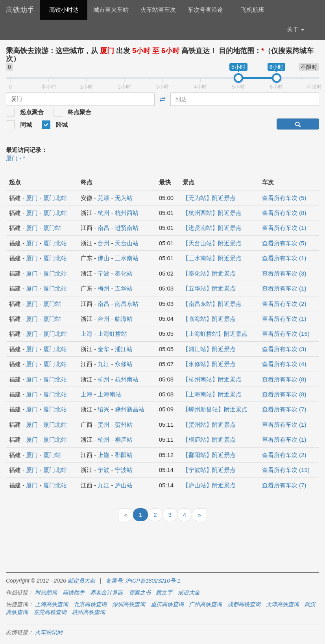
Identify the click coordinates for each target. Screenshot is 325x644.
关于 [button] (295, 29)
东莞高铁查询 (50, 612)
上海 (87, 334)
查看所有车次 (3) (284, 273)
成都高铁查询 (244, 604)
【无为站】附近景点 (209, 198)
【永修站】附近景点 (209, 364)
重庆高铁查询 (167, 604)
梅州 (103, 288)
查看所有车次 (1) (284, 228)
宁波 (103, 273)
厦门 (32, 198)
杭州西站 (127, 213)
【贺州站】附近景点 (209, 425)
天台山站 (127, 243)
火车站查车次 (158, 10)
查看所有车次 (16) (286, 334)
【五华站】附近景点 (209, 288)
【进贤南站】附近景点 (212, 228)
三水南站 (127, 258)
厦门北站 (55, 198)
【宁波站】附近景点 (209, 470)
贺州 (103, 425)
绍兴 (103, 409)
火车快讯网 (49, 632)
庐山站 (124, 485)
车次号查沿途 (205, 10)
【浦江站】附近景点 (209, 349)
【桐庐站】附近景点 (209, 440)
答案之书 (140, 592)
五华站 (124, 288)
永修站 (124, 364)
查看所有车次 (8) (284, 213)
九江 (103, 364)
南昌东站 (127, 304)
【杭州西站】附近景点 (212, 213)
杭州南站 (127, 379)
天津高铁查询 (283, 604)
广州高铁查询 (205, 604)
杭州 (103, 213)
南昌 (103, 228)
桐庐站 (124, 440)
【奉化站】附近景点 (209, 273)
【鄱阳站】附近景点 (209, 455)
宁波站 (124, 470)
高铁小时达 (64, 10)
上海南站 (109, 394)
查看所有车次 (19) (286, 470)
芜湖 (103, 198)
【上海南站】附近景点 (212, 394)
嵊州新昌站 (130, 409)
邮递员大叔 (81, 581)
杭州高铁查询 (89, 612)
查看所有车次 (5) (284, 198)
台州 (103, 243)
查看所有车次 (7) (284, 409)
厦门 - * (16, 158)
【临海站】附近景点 (209, 319)
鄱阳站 (124, 455)
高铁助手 (20, 10)
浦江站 (124, 349)
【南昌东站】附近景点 (212, 304)
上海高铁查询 (52, 604)
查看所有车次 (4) (284, 364)
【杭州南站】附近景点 (212, 379)
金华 (103, 349)
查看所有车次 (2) (284, 304)
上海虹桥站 (112, 334)
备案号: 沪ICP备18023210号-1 (143, 581)
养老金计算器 (107, 592)
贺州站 (124, 425)
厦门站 (52, 228)
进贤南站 (127, 228)
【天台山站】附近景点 (212, 243)
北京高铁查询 (90, 604)
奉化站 (124, 273)
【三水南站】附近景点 (212, 258)
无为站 (124, 198)
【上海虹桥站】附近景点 (215, 334)
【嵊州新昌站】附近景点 (215, 409)
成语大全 (189, 592)
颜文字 (164, 592)
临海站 (124, 319)
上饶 (103, 455)
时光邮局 (46, 592)
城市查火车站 (111, 10)
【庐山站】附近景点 (209, 485)
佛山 (103, 258)
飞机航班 (253, 10)
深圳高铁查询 (129, 604)
